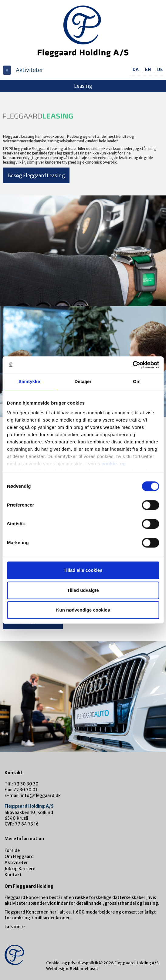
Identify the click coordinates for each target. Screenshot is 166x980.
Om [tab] (137, 381)
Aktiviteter (16, 863)
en (148, 70)
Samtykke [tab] (29, 381)
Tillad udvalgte (83, 590)
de (160, 70)
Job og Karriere (20, 869)
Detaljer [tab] (83, 381)
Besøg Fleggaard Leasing (36, 175)
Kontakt (13, 875)
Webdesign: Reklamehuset (72, 969)
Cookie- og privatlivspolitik (72, 963)
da (136, 70)
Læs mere (15, 927)
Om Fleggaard (19, 856)
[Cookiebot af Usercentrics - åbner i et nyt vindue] (132, 365)
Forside (12, 850)
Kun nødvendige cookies (83, 610)
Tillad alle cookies (83, 570)
